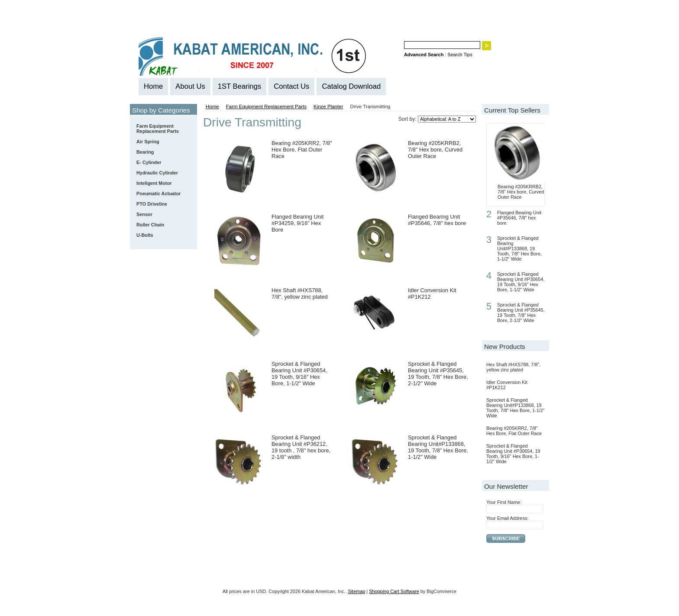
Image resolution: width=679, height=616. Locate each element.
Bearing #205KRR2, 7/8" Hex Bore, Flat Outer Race (302, 150)
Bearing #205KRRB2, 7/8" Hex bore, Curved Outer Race (435, 150)
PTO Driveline (152, 204)
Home (212, 106)
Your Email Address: (508, 518)
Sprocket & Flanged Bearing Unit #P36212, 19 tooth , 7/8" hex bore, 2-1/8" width (301, 447)
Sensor (144, 214)
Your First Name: (504, 502)
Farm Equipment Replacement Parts (162, 129)
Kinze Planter (328, 106)
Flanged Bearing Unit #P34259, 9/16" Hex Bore (297, 223)
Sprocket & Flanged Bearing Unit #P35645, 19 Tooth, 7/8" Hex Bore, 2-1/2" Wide (438, 374)
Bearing (162, 152)
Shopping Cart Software (394, 591)
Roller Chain (162, 225)
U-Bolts (145, 235)
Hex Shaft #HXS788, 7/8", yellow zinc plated (300, 293)
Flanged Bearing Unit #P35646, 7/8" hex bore (437, 220)
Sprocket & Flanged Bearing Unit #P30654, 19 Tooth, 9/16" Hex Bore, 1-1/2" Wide (299, 374)
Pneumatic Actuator (158, 194)
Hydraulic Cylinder (157, 173)
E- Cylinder (149, 162)
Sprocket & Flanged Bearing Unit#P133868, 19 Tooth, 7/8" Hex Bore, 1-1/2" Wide (438, 447)
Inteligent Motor (154, 183)
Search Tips (460, 55)
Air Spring (148, 142)
